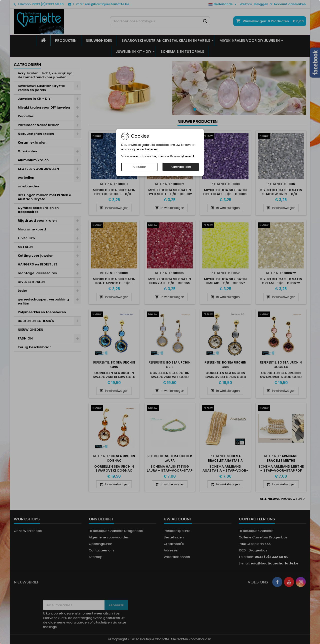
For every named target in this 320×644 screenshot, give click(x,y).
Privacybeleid (182, 156)
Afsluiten (139, 167)
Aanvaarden (181, 167)
